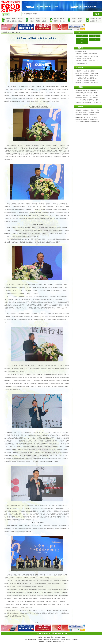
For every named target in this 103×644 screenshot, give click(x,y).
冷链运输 (74, 21)
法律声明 (45, 633)
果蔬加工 (56, 21)
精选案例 (38, 21)
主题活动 (93, 21)
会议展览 (93, 19)
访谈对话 (20, 19)
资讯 (95, 39)
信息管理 (38, 19)
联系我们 (39, 633)
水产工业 (62, 19)
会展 (82, 36)
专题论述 (14, 21)
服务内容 (52, 633)
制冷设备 (74, 19)
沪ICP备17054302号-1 (58, 642)
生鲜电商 (80, 21)
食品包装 (44, 21)
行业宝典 (20, 21)
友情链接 (64, 633)
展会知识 (99, 21)
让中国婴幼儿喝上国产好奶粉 (83, 58)
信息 (82, 43)
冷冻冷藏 (62, 21)
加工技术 (44, 19)
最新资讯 (8, 19)
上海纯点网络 (49, 642)
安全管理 (32, 21)
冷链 (95, 36)
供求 (82, 39)
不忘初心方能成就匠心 (81, 63)
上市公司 (32, 19)
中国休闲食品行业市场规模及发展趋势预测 (87, 83)
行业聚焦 (8, 21)
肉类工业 (56, 19)
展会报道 (99, 19)
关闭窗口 (37, 622)
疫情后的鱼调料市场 (81, 51)
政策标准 (14, 19)
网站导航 (58, 633)
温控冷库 (80, 19)
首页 (9, 32)
